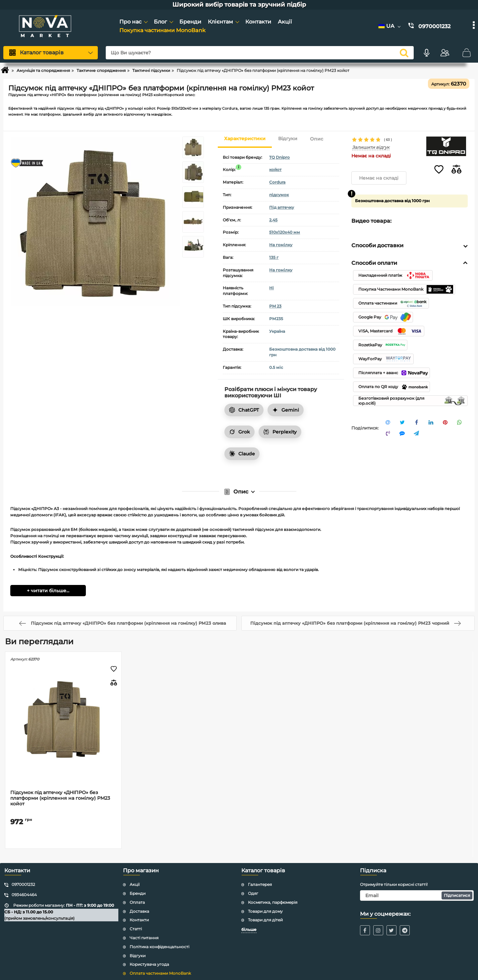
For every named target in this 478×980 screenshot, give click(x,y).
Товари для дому (265, 905)
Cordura (277, 182)
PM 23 (275, 306)
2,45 (273, 220)
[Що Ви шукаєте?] (260, 53)
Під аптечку (282, 207)
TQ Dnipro (279, 157)
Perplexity (280, 432)
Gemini (286, 410)
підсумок (279, 195)
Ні (271, 288)
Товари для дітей (265, 914)
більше (249, 923)
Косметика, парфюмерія (273, 896)
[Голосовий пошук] (427, 53)
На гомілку (281, 245)
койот (275, 170)
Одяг (253, 887)
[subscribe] (417, 889)
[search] (404, 53)
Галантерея (260, 878)
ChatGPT (244, 410)
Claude (242, 454)
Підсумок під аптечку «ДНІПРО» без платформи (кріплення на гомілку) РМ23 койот (60, 792)
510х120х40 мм (285, 232)
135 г (274, 257)
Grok (239, 432)
